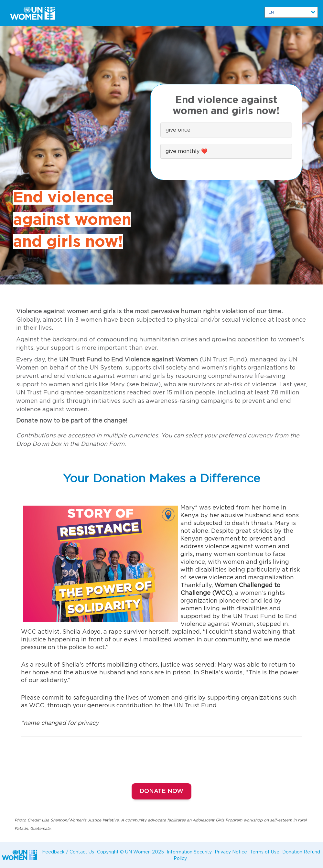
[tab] (226, 130)
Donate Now (161, 791)
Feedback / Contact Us (68, 852)
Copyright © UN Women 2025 (130, 852)
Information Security (189, 852)
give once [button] (178, 130)
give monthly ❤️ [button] (187, 151)
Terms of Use (265, 852)
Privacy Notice (231, 852)
